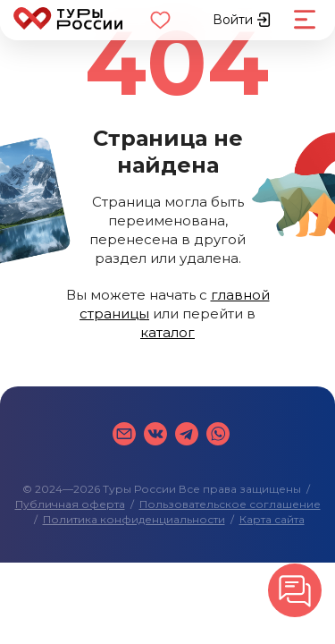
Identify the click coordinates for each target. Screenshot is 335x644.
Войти (242, 20)
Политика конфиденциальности (134, 519)
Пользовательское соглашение (230, 504)
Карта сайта (272, 519)
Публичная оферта (70, 504)
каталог (167, 332)
